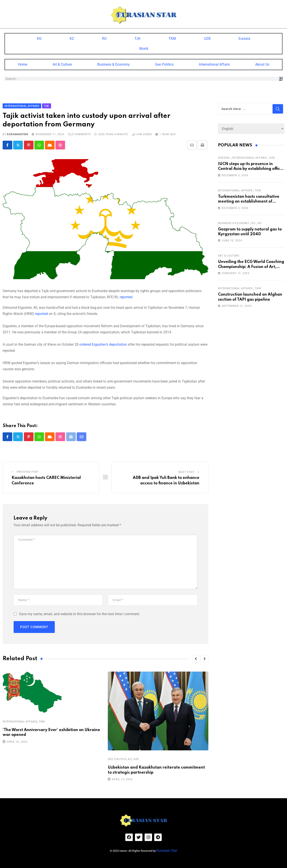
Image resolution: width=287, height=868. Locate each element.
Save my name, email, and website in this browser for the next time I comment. (80, 613)
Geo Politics (164, 63)
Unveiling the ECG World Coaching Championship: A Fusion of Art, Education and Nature (251, 266)
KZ (72, 37)
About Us (262, 63)
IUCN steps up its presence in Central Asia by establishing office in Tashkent (250, 168)
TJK (137, 37)
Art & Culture (62, 63)
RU (104, 37)
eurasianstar (18, 133)
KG (39, 37)
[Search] (281, 78)
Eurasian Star (173, 847)
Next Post (186, 471)
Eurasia (244, 37)
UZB (207, 37)
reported (126, 296)
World (144, 48)
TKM (172, 37)
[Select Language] (251, 128)
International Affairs (214, 63)
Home (23, 63)
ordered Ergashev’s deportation (103, 343)
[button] (196, 658)
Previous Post (28, 471)
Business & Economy (113, 63)
